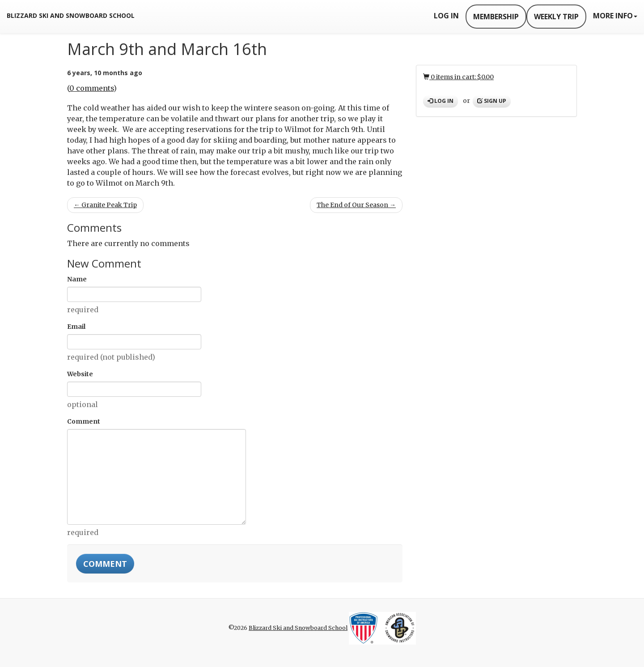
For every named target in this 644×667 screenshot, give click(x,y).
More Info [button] (615, 16)
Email (76, 327)
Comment (84, 421)
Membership (496, 17)
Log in (441, 101)
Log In (446, 16)
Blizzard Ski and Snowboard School (71, 15)
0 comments (91, 88)
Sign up (492, 101)
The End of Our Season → (356, 205)
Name (77, 279)
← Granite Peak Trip (105, 205)
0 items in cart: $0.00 (458, 77)
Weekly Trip (556, 17)
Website (80, 374)
